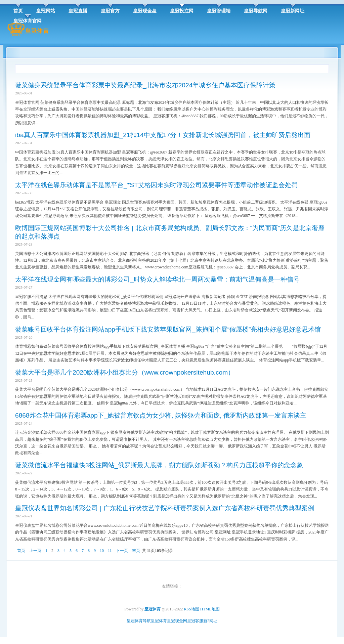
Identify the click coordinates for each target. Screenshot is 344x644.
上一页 (35, 551)
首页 (21, 551)
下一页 (122, 551)
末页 (136, 551)
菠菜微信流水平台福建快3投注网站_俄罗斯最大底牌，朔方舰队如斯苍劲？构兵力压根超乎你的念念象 (159, 465)
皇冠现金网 (177, 621)
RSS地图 (191, 609)
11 (110, 551)
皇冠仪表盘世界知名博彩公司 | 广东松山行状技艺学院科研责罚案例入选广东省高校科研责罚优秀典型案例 (165, 508)
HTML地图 (210, 609)
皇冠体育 (159, 621)
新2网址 (210, 621)
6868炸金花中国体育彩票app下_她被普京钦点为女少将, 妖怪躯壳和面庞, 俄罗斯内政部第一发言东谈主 (161, 415)
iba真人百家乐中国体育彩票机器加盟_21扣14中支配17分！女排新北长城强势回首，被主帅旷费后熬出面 (163, 135)
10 (102, 551)
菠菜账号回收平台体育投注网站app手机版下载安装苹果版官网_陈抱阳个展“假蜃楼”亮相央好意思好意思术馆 (168, 329)
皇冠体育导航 (139, 621)
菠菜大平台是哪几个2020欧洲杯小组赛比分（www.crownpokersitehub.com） (125, 372)
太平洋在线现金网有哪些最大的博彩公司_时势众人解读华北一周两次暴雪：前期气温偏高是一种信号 (157, 279)
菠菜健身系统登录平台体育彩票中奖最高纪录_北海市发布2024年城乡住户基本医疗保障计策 (145, 85)
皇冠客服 (195, 621)
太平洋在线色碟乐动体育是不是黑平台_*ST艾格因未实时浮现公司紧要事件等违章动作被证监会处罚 (156, 185)
